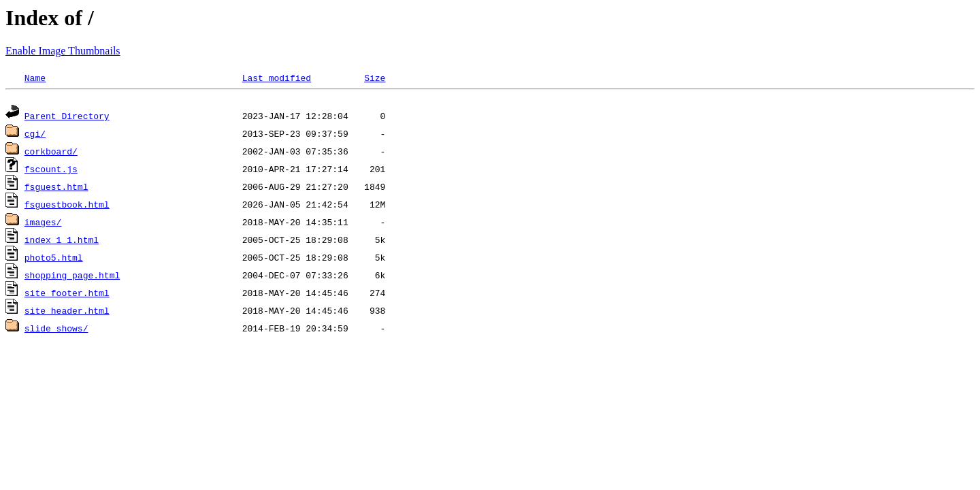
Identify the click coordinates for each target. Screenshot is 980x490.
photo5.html (54, 259)
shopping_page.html (72, 277)
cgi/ (35, 135)
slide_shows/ (56, 330)
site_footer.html (67, 295)
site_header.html (67, 312)
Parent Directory (67, 118)
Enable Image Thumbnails (63, 51)
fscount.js (51, 171)
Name (35, 78)
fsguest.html (56, 189)
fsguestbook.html (67, 206)
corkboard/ (51, 153)
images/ (43, 224)
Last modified (277, 78)
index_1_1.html (62, 242)
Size (375, 78)
